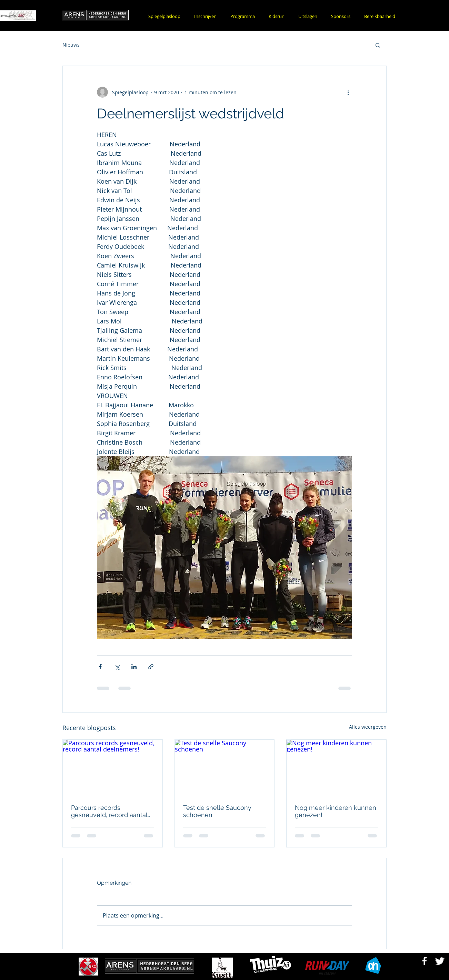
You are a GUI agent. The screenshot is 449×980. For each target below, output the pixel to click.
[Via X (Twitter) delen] (117, 667)
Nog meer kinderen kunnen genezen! (336, 811)
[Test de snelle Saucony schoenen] (225, 768)
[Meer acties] (348, 92)
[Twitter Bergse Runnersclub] (440, 961)
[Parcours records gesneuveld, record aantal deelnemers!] (113, 768)
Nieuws (71, 45)
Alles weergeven (368, 727)
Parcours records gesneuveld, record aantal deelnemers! (109, 811)
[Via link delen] (151, 667)
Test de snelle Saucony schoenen (217, 811)
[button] (205, 16)
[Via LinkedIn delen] (134, 667)
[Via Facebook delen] (100, 667)
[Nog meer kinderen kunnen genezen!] (336, 768)
